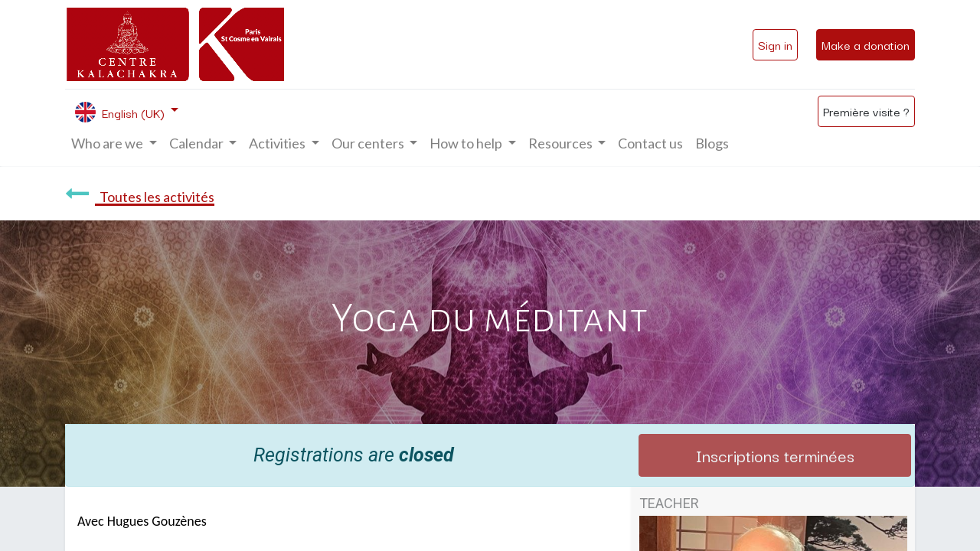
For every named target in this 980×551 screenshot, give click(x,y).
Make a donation (866, 44)
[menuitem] (650, 143)
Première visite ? (866, 111)
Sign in (775, 44)
